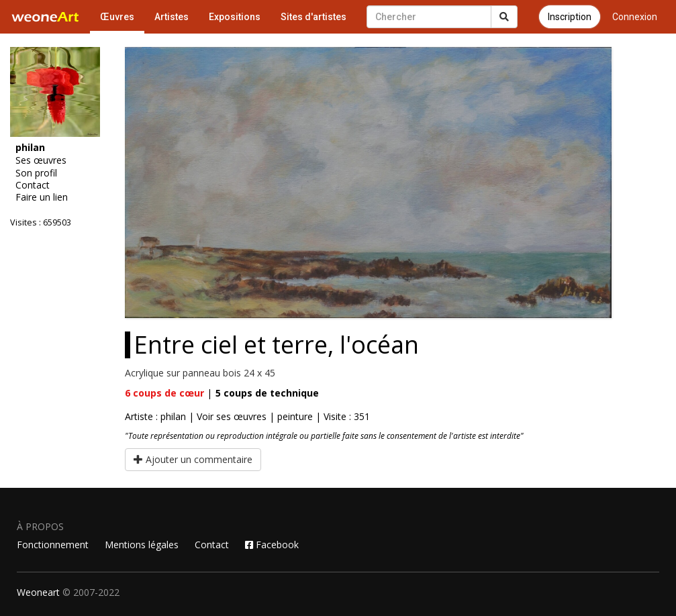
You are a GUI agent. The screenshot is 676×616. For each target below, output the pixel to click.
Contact (33, 185)
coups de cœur (164, 393)
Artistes (172, 17)
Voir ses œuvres (232, 416)
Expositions (235, 17)
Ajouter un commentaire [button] (193, 459)
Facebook (272, 545)
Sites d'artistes (313, 17)
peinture (295, 416)
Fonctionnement (53, 545)
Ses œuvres (41, 160)
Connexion (635, 17)
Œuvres (117, 17)
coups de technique (267, 393)
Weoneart (38, 592)
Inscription (570, 17)
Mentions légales (142, 545)
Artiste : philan (155, 416)
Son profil (36, 173)
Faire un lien (42, 197)
